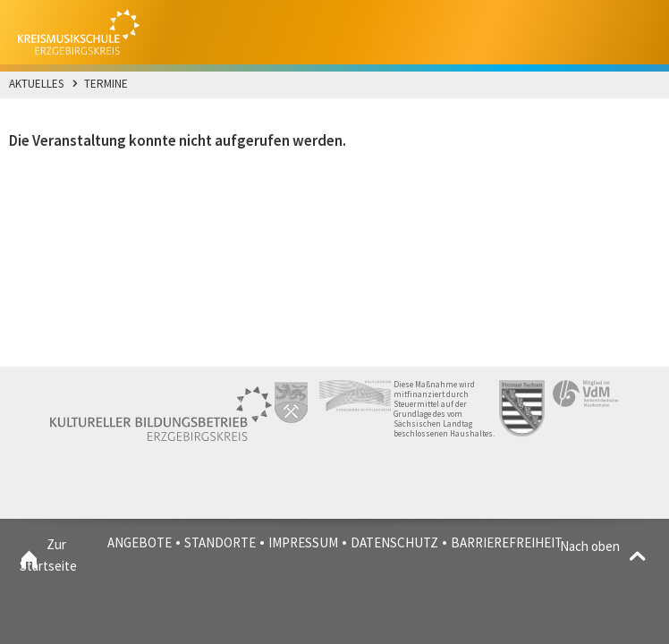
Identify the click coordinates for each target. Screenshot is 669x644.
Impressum (303, 542)
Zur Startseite (29, 555)
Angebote (140, 542)
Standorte (220, 542)
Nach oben (605, 547)
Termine (106, 84)
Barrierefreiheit (507, 542)
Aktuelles (36, 84)
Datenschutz (394, 542)
